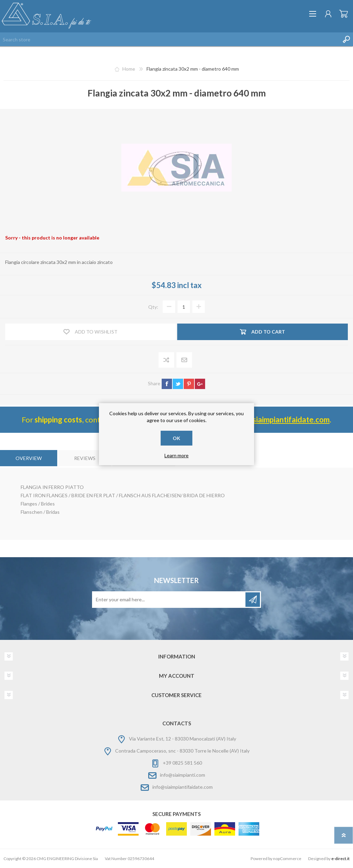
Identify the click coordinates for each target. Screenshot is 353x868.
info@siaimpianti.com (183, 775)
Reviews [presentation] (85, 458)
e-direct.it (340, 859)
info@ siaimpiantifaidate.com (280, 420)
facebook (167, 384)
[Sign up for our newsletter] (169, 600)
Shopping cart (344, 14)
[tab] (29, 458)
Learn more (176, 455)
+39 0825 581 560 (182, 763)
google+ (200, 384)
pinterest (189, 384)
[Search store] (170, 39)
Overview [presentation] (29, 458)
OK (176, 438)
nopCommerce (287, 859)
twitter (178, 384)
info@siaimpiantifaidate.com (183, 787)
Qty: (153, 307)
